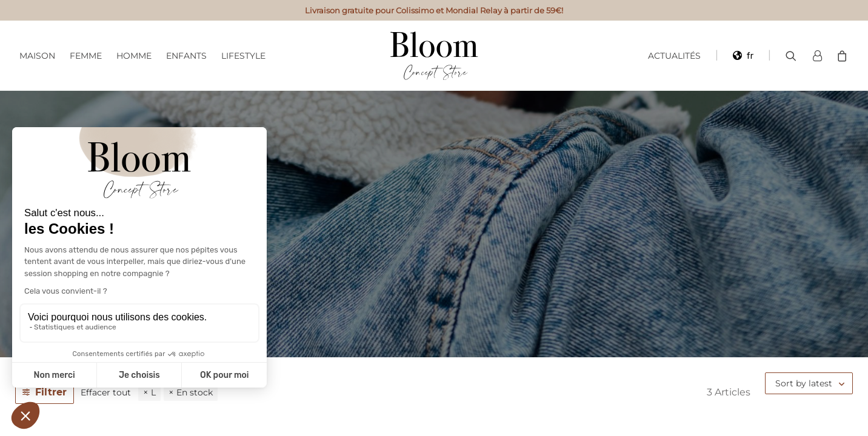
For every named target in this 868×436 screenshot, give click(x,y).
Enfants (186, 56)
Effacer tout (106, 392)
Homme (134, 56)
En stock (195, 392)
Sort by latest (804, 383)
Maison (37, 56)
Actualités (674, 56)
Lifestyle (243, 56)
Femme (86, 56)
